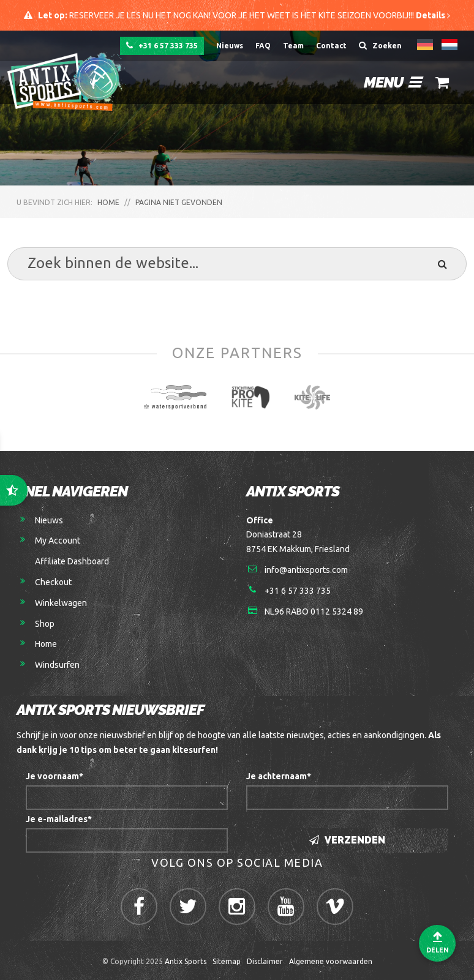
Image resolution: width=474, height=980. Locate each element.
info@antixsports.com (306, 570)
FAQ (263, 46)
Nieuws (230, 46)
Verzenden (347, 840)
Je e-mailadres (59, 819)
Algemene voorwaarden (331, 961)
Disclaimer (265, 961)
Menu (392, 82)
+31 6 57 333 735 (162, 45)
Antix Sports (186, 961)
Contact (331, 46)
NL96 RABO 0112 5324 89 (314, 612)
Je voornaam (55, 776)
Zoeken (380, 45)
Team (293, 46)
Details (433, 15)
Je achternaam (279, 776)
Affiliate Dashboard (72, 561)
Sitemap (227, 961)
